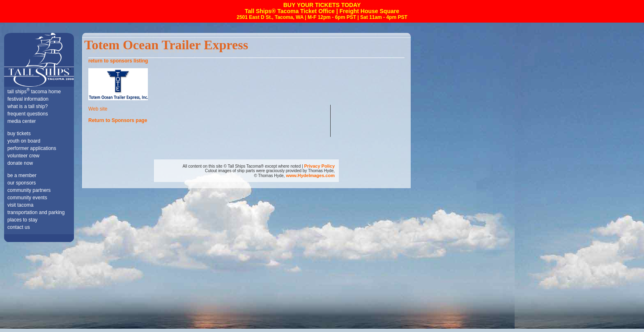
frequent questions (28, 114)
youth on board (24, 141)
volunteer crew (23, 156)
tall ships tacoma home (34, 92)
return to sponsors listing (118, 61)
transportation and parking (36, 212)
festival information (28, 99)
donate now (20, 163)
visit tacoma (20, 205)
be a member (22, 175)
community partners (29, 190)
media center (22, 121)
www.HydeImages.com (310, 175)
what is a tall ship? (28, 106)
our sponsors (22, 183)
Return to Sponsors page (118, 120)
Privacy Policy (319, 166)
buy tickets (19, 134)
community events (27, 198)
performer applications (32, 148)
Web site (98, 109)
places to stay (22, 220)
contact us (19, 227)
